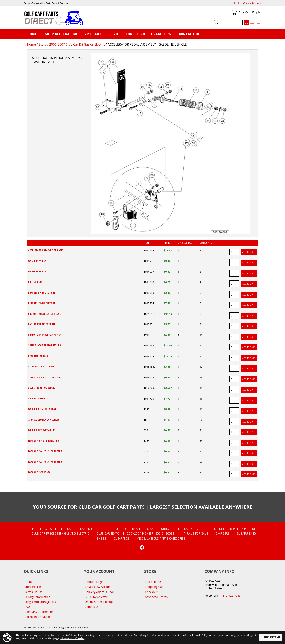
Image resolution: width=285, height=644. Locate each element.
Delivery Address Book (100, 592)
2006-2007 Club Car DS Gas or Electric (77, 44)
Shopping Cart (154, 587)
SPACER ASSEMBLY (38, 399)
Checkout (151, 592)
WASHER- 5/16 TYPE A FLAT (42, 409)
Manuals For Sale (195, 534)
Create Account (252, 3)
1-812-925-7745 (230, 595)
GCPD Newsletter (96, 597)
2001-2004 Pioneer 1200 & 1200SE (151, 534)
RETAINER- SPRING (38, 356)
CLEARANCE (122, 539)
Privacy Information (38, 597)
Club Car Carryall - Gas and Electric (141, 529)
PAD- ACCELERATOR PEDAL (42, 324)
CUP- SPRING (35, 282)
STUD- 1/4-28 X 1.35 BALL (41, 367)
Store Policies (33, 587)
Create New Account (98, 587)
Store (43, 44)
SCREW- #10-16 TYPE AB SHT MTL (45, 335)
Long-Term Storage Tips (149, 34)
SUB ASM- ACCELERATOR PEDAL (44, 314)
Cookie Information (37, 617)
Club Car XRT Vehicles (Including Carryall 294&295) (216, 529)
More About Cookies (72, 638)
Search (216, 22)
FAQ (115, 34)
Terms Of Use (34, 592)
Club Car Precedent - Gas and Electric (61, 534)
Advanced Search (156, 597)
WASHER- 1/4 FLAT (38, 261)
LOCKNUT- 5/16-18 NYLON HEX (43, 441)
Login (237, 3)
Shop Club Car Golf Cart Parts (74, 34)
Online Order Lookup (99, 602)
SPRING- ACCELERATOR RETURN (45, 345)
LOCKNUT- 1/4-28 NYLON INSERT (45, 462)
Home (31, 44)
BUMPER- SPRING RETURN (41, 293)
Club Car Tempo (108, 534)
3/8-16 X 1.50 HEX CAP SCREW (43, 420)
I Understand (270, 637)
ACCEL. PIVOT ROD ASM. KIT (42, 388)
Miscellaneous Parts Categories (161, 539)
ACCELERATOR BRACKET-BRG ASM (46, 250)
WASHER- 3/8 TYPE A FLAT (42, 430)
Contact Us (190, 34)
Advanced (255, 23)
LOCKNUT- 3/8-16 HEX (39, 472)
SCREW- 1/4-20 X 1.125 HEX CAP (44, 377)
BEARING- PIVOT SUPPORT (42, 303)
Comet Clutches (40, 529)
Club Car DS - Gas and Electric (82, 529)
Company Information (39, 612)
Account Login (94, 582)
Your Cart (234, 12)
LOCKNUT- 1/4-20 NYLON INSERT (45, 451)
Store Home (153, 582)
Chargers (223, 534)
